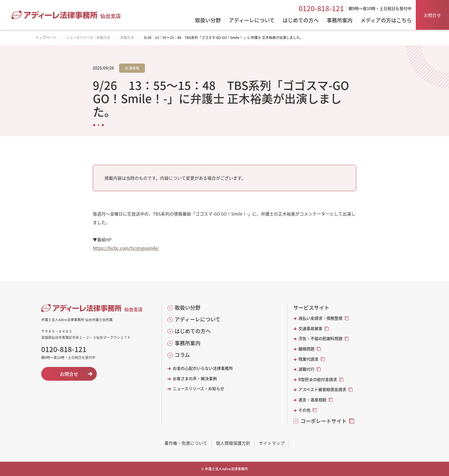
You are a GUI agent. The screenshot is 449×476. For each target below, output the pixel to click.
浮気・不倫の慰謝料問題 (320, 338)
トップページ (46, 37)
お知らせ (127, 37)
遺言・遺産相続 (312, 400)
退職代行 (306, 369)
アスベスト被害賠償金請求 (322, 389)
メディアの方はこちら (386, 21)
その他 (304, 410)
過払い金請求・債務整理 (320, 318)
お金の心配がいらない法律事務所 (203, 368)
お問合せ (432, 15)
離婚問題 (306, 349)
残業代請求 (308, 359)
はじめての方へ (193, 331)
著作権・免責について (186, 443)
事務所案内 (188, 343)
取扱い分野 (188, 308)
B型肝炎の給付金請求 (318, 379)
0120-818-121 (321, 8)
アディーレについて (198, 319)
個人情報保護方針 (233, 443)
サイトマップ (272, 443)
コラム (182, 355)
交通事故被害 (310, 328)
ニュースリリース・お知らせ (88, 37)
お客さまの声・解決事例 (195, 379)
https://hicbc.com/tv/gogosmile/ (126, 248)
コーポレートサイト (324, 421)
